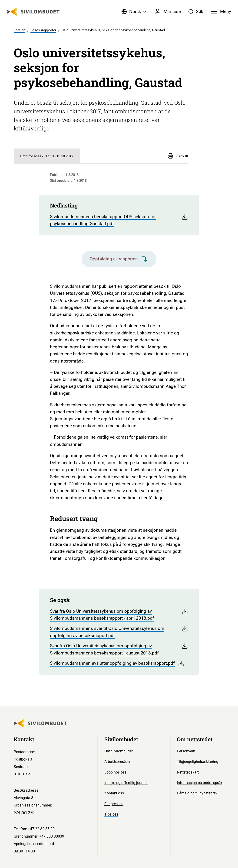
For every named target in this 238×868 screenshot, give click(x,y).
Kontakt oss (114, 793)
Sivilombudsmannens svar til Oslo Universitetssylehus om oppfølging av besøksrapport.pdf (119, 632)
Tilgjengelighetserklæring (198, 762)
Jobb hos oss (115, 772)
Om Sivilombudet (119, 751)
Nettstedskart (188, 772)
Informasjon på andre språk (200, 783)
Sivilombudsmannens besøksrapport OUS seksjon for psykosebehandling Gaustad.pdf (119, 220)
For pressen (114, 804)
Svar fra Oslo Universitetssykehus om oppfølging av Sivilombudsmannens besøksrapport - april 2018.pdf (119, 615)
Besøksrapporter (43, 30)
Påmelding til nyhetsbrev (197, 793)
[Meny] (221, 12)
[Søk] (196, 12)
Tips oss (111, 814)
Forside (20, 30)
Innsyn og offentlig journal (126, 783)
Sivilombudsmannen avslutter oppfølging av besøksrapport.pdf (117, 664)
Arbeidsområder (117, 762)
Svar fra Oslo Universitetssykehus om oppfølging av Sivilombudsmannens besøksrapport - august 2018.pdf (119, 649)
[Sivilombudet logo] (33, 12)
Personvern (186, 751)
